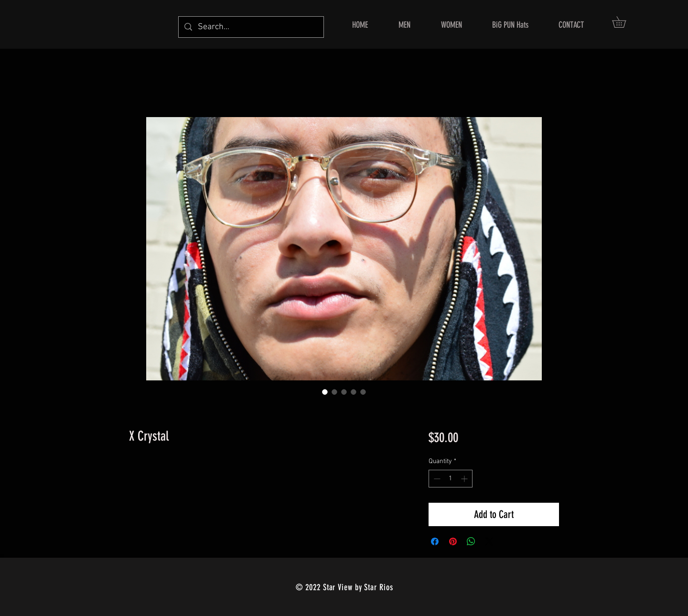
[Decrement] (436, 479)
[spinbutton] (451, 479)
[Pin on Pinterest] (453, 541)
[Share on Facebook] (435, 541)
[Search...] (251, 27)
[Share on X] (489, 541)
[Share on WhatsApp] (471, 541)
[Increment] (465, 479)
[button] (624, 22)
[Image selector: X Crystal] (325, 392)
